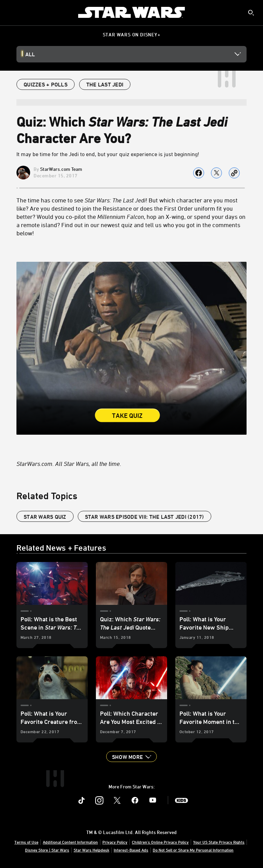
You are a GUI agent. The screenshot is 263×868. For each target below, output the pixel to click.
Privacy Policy (115, 842)
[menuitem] (11, 12)
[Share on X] (216, 173)
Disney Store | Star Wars (47, 850)
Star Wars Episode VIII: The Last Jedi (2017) (145, 517)
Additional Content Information (70, 842)
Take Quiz (127, 415)
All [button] (30, 54)
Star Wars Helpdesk (91, 850)
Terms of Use (26, 842)
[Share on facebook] (199, 173)
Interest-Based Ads (131, 850)
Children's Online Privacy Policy (160, 842)
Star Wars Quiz (45, 517)
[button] (131, 756)
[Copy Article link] (234, 173)
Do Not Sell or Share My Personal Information (193, 850)
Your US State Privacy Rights (219, 842)
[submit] (251, 13)
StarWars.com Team (61, 169)
